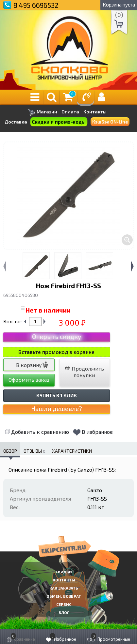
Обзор (10, 451)
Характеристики (72, 451)
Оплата (70, 112)
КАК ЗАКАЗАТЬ (64, 588)
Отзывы (34, 451)
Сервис (64, 604)
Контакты (95, 112)
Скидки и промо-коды (59, 122)
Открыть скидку (57, 337)
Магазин (42, 112)
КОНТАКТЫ (64, 580)
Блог (64, 612)
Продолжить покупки (84, 372)
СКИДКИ (64, 572)
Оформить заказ (29, 380)
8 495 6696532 (36, 5)
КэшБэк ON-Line (110, 122)
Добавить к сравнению (37, 432)
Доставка (16, 122)
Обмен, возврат (64, 596)
